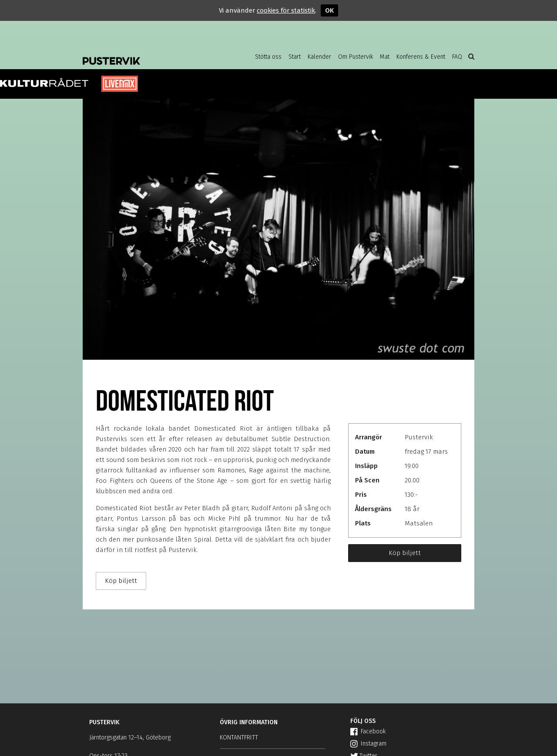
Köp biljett (405, 553)
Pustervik (152, 54)
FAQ (457, 57)
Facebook (368, 731)
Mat (385, 57)
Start (295, 57)
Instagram (368, 744)
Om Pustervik (356, 57)
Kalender (319, 57)
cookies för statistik (286, 10)
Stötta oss (268, 57)
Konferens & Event (421, 57)
